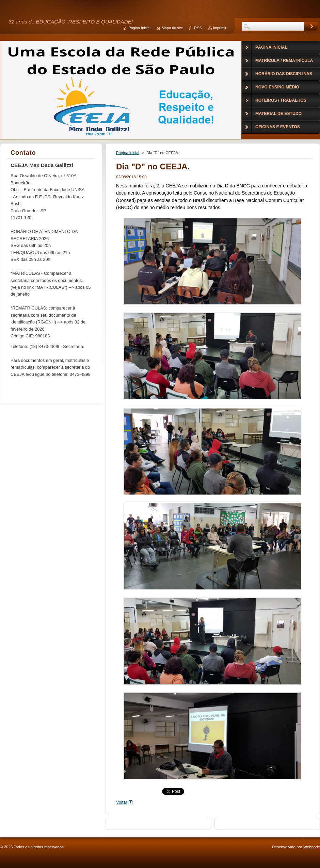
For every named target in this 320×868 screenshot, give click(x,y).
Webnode (312, 847)
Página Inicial (139, 28)
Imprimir (220, 28)
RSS (198, 28)
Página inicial (128, 153)
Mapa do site (172, 28)
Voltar (122, 802)
